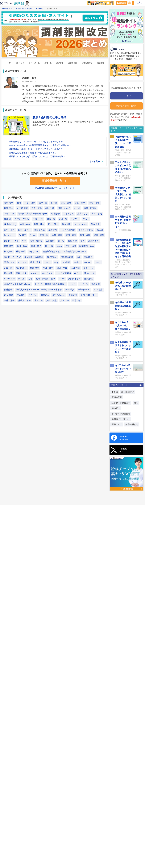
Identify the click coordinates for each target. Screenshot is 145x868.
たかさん (33, 295)
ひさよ (98, 262)
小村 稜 (38, 300)
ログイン (140, 3)
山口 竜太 (62, 268)
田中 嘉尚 (9, 230)
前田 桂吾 (22, 246)
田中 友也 (95, 224)
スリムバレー (81, 224)
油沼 (19, 203)
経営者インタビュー (121, 403)
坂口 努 (63, 219)
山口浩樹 (50, 241)
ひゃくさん (47, 273)
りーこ (47, 262)
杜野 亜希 (21, 251)
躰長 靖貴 (70, 290)
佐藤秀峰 (8, 290)
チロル (21, 279)
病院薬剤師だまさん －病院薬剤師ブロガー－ (65, 251)
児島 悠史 (97, 214)
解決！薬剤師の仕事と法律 (49, 117)
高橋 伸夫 (21, 273)
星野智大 (53, 230)
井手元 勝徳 (24, 300)
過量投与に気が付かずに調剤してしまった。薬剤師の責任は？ (38, 156)
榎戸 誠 (54, 203)
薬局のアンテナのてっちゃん (18, 284)
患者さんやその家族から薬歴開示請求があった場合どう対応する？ (40, 145)
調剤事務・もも (87, 246)
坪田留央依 (40, 230)
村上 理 (49, 246)
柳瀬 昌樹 (35, 268)
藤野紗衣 (88, 279)
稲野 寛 (43, 203)
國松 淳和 (72, 241)
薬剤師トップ (7, 9)
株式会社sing (10, 224)
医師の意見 (117, 397)
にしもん (22, 262)
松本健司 (8, 273)
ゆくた (77, 273)
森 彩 (61, 241)
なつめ (33, 235)
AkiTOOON (9, 279)
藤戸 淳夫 (35, 262)
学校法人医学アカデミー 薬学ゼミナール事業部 (39, 290)
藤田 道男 (85, 235)
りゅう (73, 284)
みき (56, 262)
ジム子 (86, 219)
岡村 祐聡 (94, 203)
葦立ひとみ (89, 273)
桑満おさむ (83, 214)
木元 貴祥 (9, 295)
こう (30, 279)
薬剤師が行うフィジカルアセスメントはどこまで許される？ (37, 142)
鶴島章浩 (96, 284)
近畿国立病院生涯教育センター (33, 214)
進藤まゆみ (25, 224)
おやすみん (52, 257)
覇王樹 (100, 230)
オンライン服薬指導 (121, 414)
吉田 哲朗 (75, 268)
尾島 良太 (9, 208)
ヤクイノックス (86, 230)
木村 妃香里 (90, 208)
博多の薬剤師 (67, 257)
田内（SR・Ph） (89, 295)
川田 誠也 (51, 300)
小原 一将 (38, 219)
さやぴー (75, 219)
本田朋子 (88, 257)
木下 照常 (98, 290)
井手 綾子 (30, 203)
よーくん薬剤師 (63, 273)
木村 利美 (9, 214)
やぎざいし (34, 251)
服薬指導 (101, 63)
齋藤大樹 (73, 295)
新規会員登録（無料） (55, 181)
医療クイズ (72, 63)
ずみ (83, 241)
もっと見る (96, 161)
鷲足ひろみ (9, 262)
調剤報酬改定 (128, 392)
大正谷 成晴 (22, 208)
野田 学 (44, 235)
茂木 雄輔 (71, 246)
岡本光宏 (45, 295)
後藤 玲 (8, 219)
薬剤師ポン (21, 268)
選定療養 (60, 63)
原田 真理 (71, 235)
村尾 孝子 (36, 246)
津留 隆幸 (9, 246)
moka (59, 246)
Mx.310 (88, 262)
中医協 (115, 392)
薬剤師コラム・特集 (24, 9)
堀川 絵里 (99, 235)
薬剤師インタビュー (121, 419)
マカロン (21, 295)
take (24, 241)
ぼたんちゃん (59, 295)
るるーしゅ (88, 268)
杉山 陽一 (53, 224)
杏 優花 (77, 262)
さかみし (34, 273)
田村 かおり (24, 230)
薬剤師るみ (94, 241)
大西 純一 (80, 203)
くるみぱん (69, 214)
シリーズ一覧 (34, 63)
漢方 (136, 403)
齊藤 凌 (51, 219)
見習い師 (65, 300)
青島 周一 (9, 203)
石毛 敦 (76, 300)
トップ (8, 63)
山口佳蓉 (66, 262)
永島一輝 (8, 268)
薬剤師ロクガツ (11, 241)
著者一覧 (39, 9)
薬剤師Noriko (84, 290)
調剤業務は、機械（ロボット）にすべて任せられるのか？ (36, 149)
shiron (62, 279)
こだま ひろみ (22, 219)
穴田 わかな (36, 241)
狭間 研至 (57, 235)
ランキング (20, 63)
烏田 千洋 (50, 208)
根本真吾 (8, 251)
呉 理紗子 (55, 214)
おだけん (84, 284)
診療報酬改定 (87, 63)
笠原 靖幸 (37, 208)
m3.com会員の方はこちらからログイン (55, 188)
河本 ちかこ (64, 208)
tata (79, 257)
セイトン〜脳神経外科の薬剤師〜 (50, 284)
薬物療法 (116, 408)
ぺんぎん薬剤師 (68, 230)
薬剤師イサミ (74, 279)
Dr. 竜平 (22, 235)
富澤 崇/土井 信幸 (46, 279)
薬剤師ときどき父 (12, 257)
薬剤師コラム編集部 (34, 257)
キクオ (77, 208)
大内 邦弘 (66, 203)
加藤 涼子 (9, 300)
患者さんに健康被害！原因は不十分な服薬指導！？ (33, 153)
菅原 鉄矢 (39, 224)
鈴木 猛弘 (66, 224)
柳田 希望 (48, 268)
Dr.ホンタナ (10, 235)
